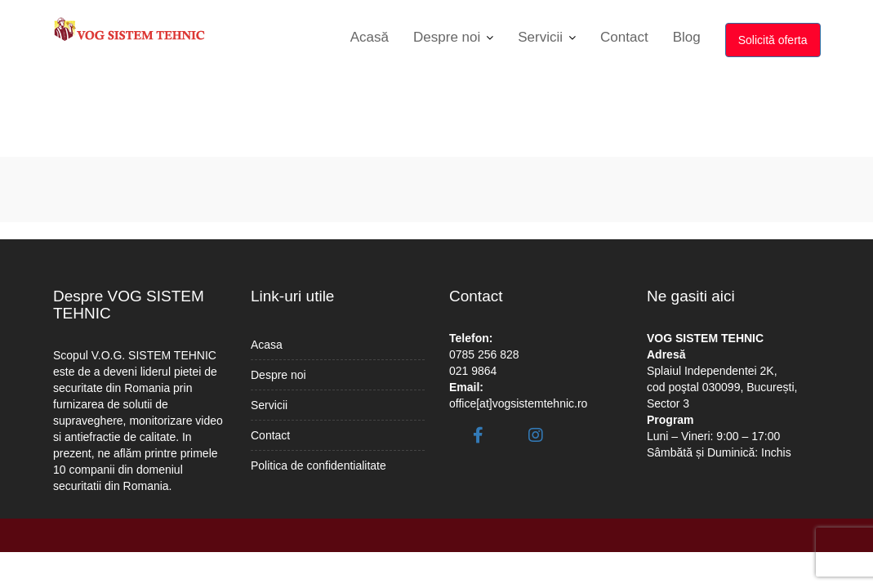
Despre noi (447, 37)
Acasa (267, 345)
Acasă (370, 37)
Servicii (540, 37)
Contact (624, 37)
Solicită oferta (773, 40)
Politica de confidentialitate (318, 465)
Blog (687, 37)
